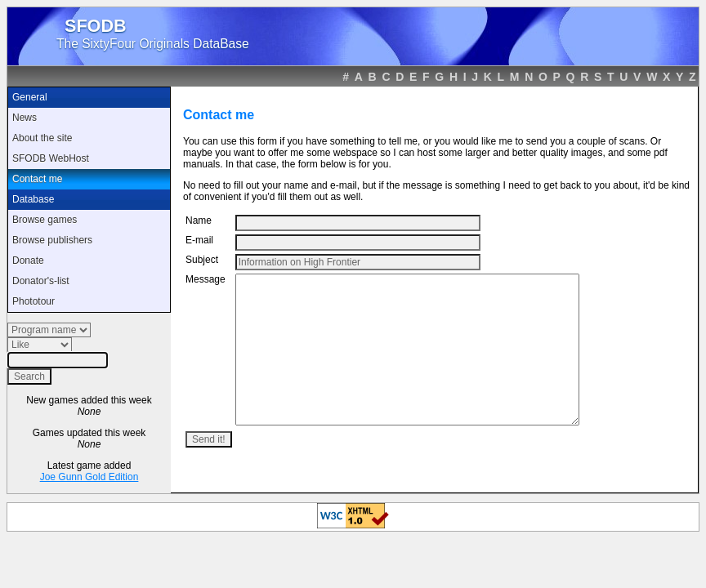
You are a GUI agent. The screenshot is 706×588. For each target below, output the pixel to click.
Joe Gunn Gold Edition (89, 477)
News (25, 118)
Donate (28, 261)
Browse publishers (52, 240)
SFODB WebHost (51, 158)
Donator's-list (41, 281)
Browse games (45, 220)
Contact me (37, 179)
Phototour (34, 301)
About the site (42, 138)
